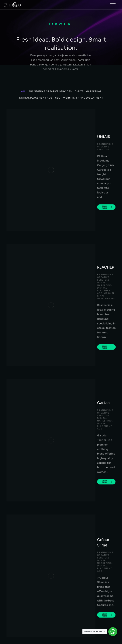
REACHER (56, 170)
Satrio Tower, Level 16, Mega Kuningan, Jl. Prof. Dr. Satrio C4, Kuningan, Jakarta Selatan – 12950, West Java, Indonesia (90, 545)
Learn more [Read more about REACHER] (56, 198)
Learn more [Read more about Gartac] (56, 237)
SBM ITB (54, 327)
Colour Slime (58, 250)
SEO (58, 121)
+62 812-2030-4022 (103, 554)
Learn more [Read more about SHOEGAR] (56, 314)
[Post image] (29, 145)
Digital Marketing (88, 116)
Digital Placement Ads (36, 121)
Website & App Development (83, 121)
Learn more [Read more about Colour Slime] (56, 276)
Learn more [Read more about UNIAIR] (56, 157)
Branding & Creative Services (50, 116)
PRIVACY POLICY (46, 626)
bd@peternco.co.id (80, 559)
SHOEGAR (56, 288)
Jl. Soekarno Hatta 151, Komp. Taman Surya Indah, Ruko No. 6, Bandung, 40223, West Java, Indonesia (90, 570)
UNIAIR (53, 133)
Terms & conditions (72, 626)
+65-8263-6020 (86, 594)
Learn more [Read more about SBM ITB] (56, 355)
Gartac (53, 211)
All (23, 116)
